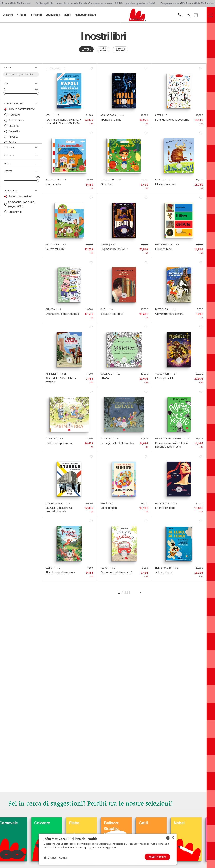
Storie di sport (109, 508)
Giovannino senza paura (169, 314)
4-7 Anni (22, 15)
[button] (56, 858)
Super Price (15, 212)
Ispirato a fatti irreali (112, 314)
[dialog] (108, 849)
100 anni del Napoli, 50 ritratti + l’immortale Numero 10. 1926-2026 (63, 122)
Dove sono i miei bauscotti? (116, 573)
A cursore (14, 115)
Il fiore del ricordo (165, 508)
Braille (12, 143)
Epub (120, 49)
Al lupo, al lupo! (164, 573)
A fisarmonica (16, 120)
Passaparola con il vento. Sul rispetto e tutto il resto (172, 445)
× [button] (173, 838)
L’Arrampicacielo (165, 378)
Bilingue (13, 137)
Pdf (103, 49)
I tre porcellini (53, 184)
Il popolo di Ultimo (111, 120)
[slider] (4, 93)
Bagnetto (14, 131)
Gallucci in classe (86, 15)
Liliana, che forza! (165, 184)
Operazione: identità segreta (62, 314)
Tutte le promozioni (20, 196)
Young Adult (53, 15)
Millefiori (105, 378)
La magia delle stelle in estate (118, 443)
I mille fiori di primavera (59, 443)
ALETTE (14, 126)
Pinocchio (106, 184)
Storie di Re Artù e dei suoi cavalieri (61, 380)
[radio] (86, 49)
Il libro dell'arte (164, 249)
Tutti (86, 49)
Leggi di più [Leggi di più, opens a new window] (111, 847)
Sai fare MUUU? (55, 249)
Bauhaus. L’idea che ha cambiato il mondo (59, 510)
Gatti (178, 823)
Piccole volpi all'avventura (60, 573)
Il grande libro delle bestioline (172, 120)
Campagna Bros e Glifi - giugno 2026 (22, 204)
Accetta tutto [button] (157, 857)
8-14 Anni (36, 15)
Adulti (68, 15)
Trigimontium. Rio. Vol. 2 (114, 249)
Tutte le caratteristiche (22, 109)
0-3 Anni (8, 15)
